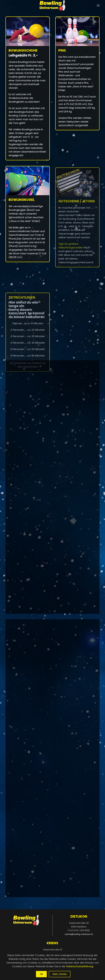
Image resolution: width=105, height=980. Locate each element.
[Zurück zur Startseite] (52, 5)
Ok (41, 974)
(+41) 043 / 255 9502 (79, 930)
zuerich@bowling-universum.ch (79, 934)
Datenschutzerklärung (80, 966)
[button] (98, 5)
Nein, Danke (60, 974)
